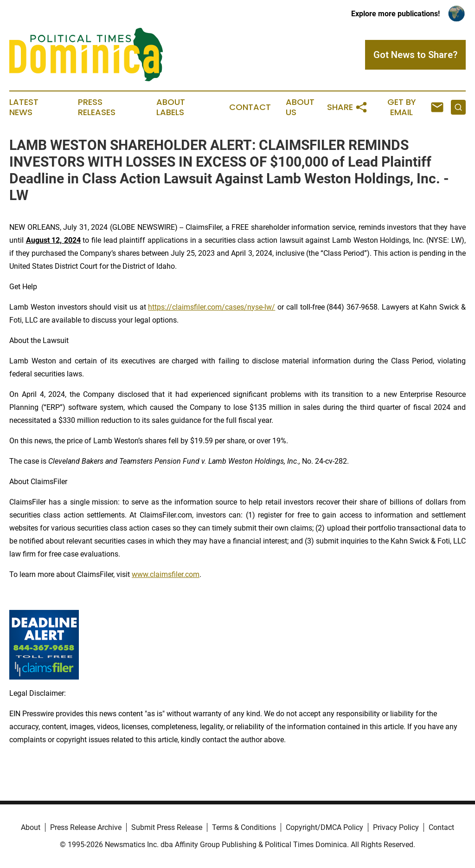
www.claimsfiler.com (166, 574)
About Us (300, 107)
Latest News (24, 107)
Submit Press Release (167, 827)
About (31, 827)
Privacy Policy (396, 827)
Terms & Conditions (244, 827)
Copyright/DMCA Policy (324, 827)
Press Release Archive (86, 827)
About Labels (171, 107)
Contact (250, 107)
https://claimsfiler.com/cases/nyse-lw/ (212, 307)
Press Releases (97, 107)
